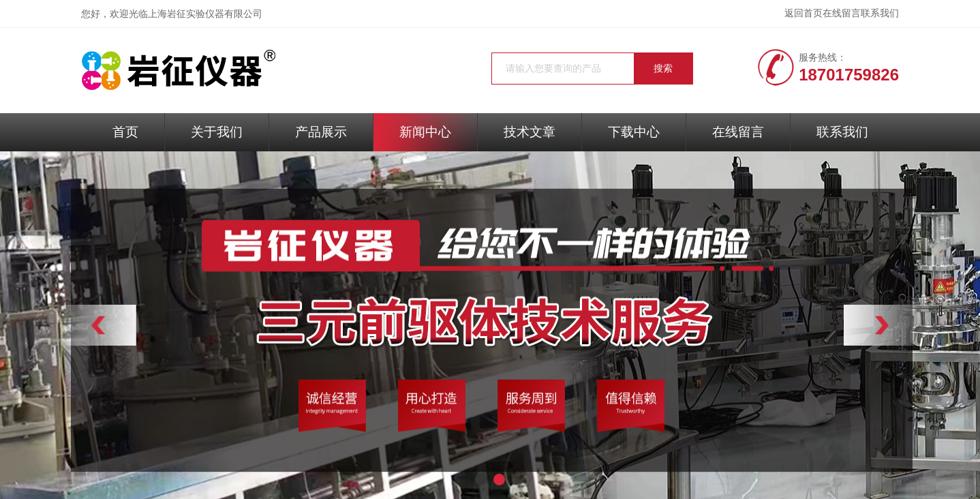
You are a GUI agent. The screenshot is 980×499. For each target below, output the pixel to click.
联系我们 (880, 13)
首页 (125, 132)
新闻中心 (425, 132)
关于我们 (217, 132)
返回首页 (803, 13)
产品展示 (321, 132)
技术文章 (530, 132)
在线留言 (842, 13)
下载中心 (634, 132)
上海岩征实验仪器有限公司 (205, 14)
